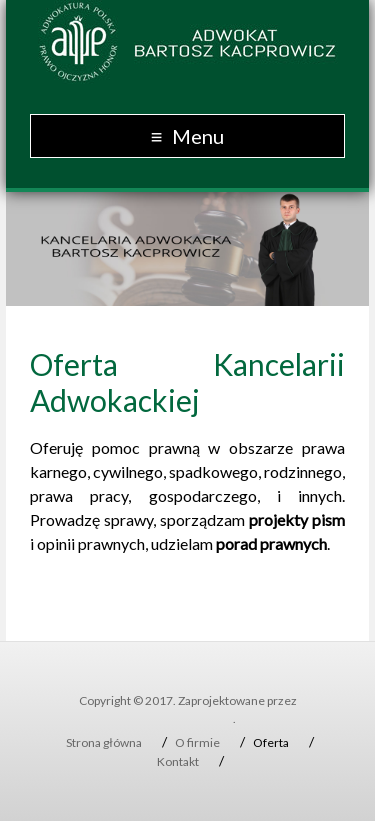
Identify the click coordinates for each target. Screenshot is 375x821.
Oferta (271, 742)
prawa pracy (79, 495)
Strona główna (104, 742)
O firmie (197, 742)
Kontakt (178, 761)
